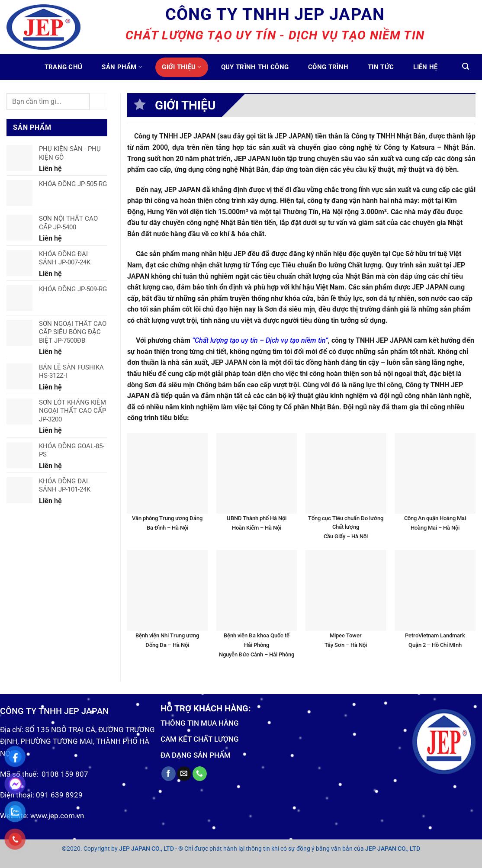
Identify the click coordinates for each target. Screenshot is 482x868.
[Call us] (200, 774)
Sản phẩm (122, 67)
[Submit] (98, 101)
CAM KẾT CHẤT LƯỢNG (200, 739)
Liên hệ (425, 67)
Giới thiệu (182, 67)
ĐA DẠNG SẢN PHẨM (196, 755)
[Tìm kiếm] (466, 66)
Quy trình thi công (255, 67)
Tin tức (381, 67)
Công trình (328, 67)
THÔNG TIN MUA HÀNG (200, 723)
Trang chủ (64, 67)
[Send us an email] (184, 774)
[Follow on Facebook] (169, 774)
